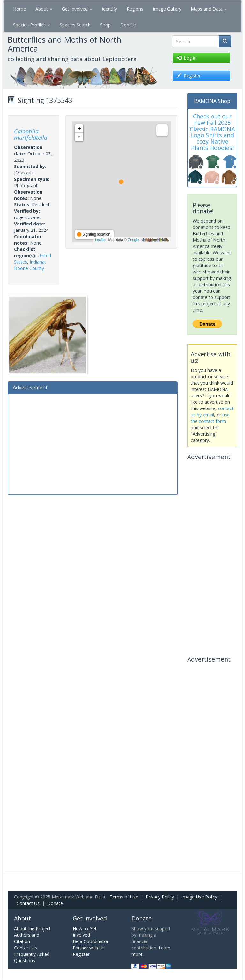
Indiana (37, 262)
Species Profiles (32, 25)
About (44, 9)
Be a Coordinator (91, 941)
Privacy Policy (160, 897)
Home (19, 9)
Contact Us (28, 903)
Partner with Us (89, 948)
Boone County (29, 268)
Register (81, 954)
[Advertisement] (93, 444)
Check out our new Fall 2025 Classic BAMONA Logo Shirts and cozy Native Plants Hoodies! (212, 132)
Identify (109, 9)
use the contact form (210, 418)
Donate (128, 25)
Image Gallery (167, 9)
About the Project (32, 929)
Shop (105, 25)
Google (133, 240)
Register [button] (189, 76)
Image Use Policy (199, 897)
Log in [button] (187, 58)
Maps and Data (209, 9)
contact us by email (212, 412)
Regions (135, 9)
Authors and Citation (27, 938)
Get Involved (77, 9)
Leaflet (100, 240)
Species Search (75, 25)
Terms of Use (124, 897)
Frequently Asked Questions (32, 957)
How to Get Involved (85, 932)
